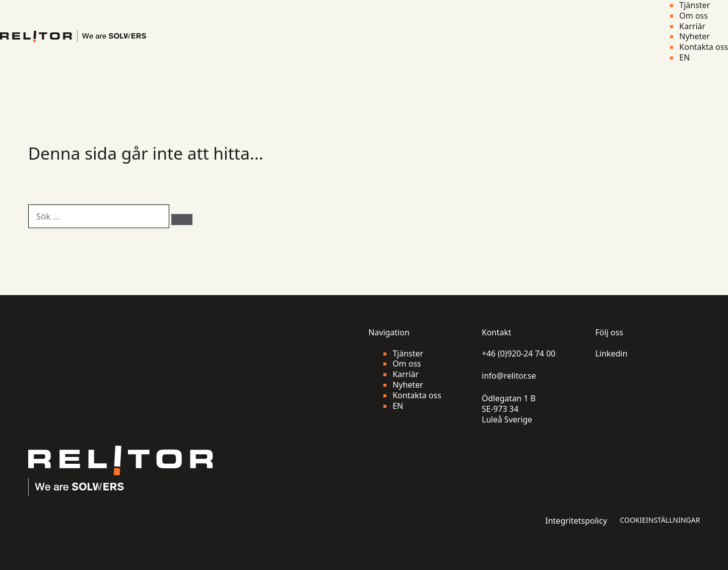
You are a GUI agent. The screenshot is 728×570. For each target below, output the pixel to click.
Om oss (693, 16)
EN (684, 58)
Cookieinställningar (660, 520)
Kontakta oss (704, 47)
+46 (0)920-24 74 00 (518, 354)
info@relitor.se (509, 376)
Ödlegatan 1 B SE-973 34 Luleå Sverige (509, 409)
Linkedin (611, 354)
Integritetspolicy (576, 521)
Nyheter (694, 37)
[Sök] (182, 220)
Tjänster (694, 5)
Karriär (692, 26)
